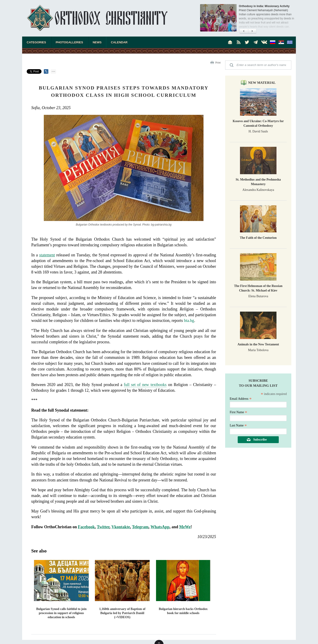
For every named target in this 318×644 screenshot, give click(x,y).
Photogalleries (69, 42)
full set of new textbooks (145, 385)
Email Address (241, 399)
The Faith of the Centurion (258, 238)
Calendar (119, 42)
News (97, 42)
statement (47, 255)
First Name (238, 412)
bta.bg (189, 321)
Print (218, 63)
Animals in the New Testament (258, 344)
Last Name (238, 425)
